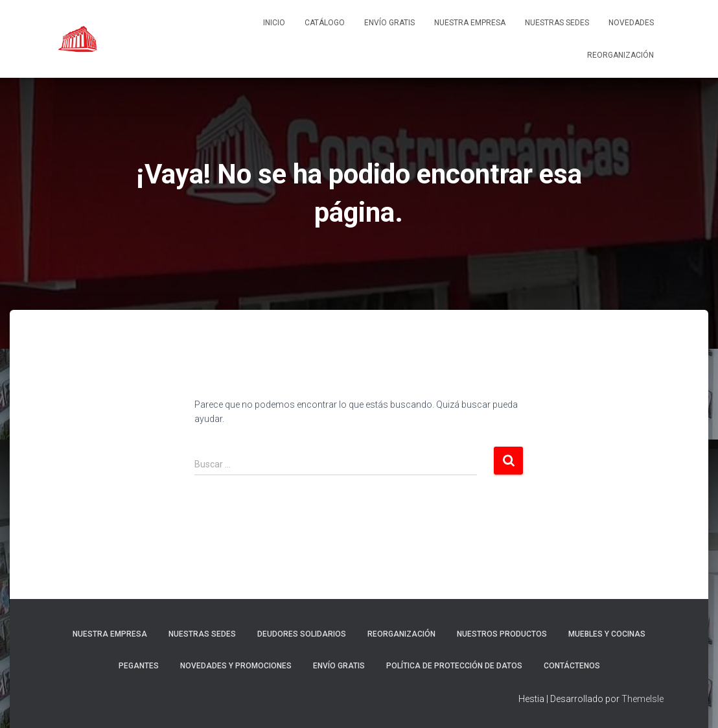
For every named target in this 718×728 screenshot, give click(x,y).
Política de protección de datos (454, 666)
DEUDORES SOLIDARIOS (302, 634)
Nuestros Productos (502, 634)
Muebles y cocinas (607, 634)
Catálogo (325, 23)
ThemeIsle (643, 699)
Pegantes (139, 666)
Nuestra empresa (470, 23)
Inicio (274, 23)
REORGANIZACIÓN (620, 55)
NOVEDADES (631, 23)
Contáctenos (572, 666)
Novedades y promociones (236, 666)
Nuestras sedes (557, 23)
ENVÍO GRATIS (389, 23)
